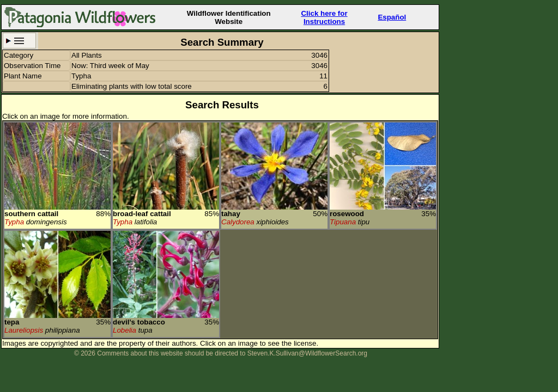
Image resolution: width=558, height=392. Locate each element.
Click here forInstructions (324, 17)
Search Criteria (19, 41)
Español (392, 17)
